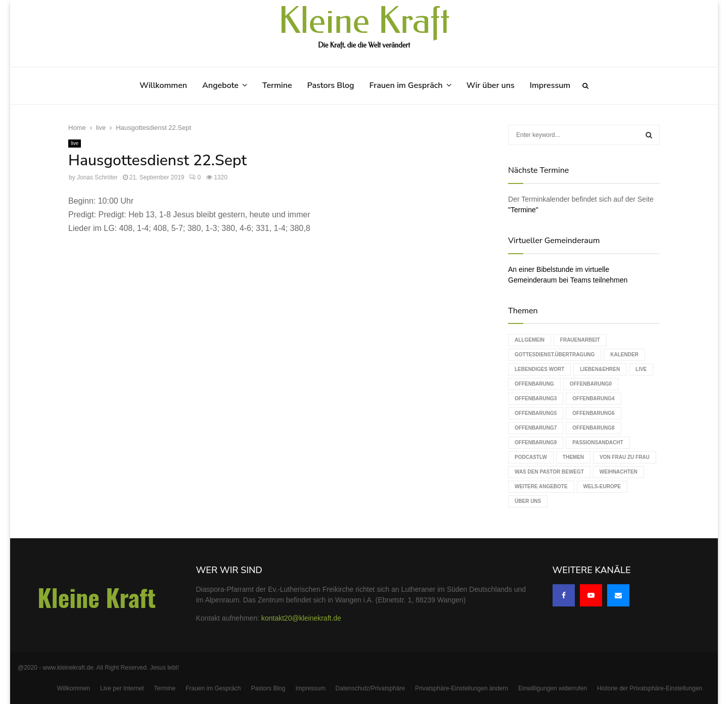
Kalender (624, 355)
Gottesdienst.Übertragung (555, 355)
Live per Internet (122, 688)
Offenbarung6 (593, 413)
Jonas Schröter (97, 177)
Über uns (528, 501)
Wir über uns (491, 85)
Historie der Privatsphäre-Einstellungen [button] (650, 688)
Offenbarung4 (593, 398)
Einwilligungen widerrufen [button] (553, 688)
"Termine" (523, 210)
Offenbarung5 (536, 413)
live (75, 143)
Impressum (550, 85)
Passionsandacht (598, 442)
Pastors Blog (331, 85)
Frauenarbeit (580, 340)
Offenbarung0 (591, 384)
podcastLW (531, 457)
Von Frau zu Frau (625, 457)
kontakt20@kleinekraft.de (301, 618)
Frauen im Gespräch (406, 85)
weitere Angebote (541, 486)
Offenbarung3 (536, 398)
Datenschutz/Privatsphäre (370, 688)
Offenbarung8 (593, 428)
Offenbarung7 (536, 428)
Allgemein (530, 340)
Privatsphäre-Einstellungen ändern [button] (462, 688)
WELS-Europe (602, 486)
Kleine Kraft (364, 21)
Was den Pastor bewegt (549, 472)
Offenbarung (534, 384)
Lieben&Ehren (600, 369)
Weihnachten (619, 472)
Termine (277, 85)
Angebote (220, 85)
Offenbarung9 (536, 442)
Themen (573, 457)
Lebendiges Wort (539, 369)
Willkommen (163, 85)
